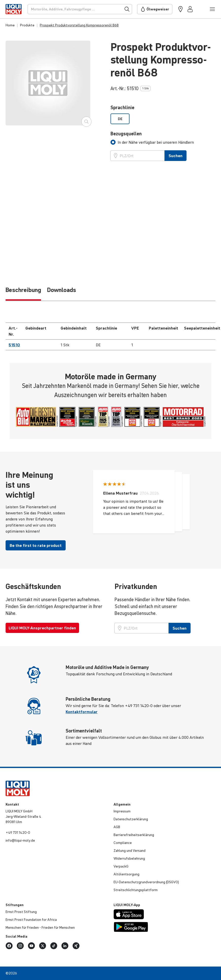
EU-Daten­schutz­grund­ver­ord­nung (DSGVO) (146, 882)
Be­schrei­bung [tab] (23, 290)
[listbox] (163, 119)
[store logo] (13, 9)
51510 (14, 345)
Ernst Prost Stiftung (21, 912)
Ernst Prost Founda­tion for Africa (31, 920)
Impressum (122, 811)
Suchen (176, 156)
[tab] (152, 142)
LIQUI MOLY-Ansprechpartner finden (42, 628)
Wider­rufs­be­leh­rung (129, 858)
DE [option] (120, 119)
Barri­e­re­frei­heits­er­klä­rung (134, 835)
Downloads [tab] (62, 290)
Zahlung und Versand (130, 851)
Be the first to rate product (36, 545)
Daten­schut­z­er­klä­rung (131, 819)
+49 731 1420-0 (18, 832)
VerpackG (121, 866)
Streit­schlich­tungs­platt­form (136, 890)
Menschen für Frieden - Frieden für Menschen (40, 927)
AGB (117, 827)
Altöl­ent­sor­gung (126, 874)
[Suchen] (80, 9)
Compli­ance (123, 843)
